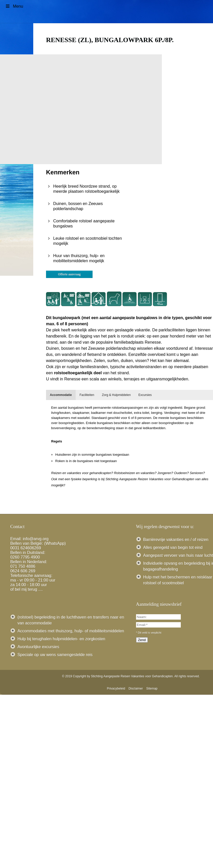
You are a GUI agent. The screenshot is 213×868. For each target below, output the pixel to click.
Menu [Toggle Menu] (14, 6)
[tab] (61, 395)
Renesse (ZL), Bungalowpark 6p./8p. (110, 40)
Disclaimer (136, 689)
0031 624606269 (26, 548)
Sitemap (152, 689)
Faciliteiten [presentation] (87, 395)
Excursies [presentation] (145, 395)
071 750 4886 (23, 566)
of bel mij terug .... (26, 589)
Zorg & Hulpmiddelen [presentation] (116, 395)
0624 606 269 (23, 571)
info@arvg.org (36, 539)
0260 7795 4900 (25, 557)
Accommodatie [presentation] (61, 395)
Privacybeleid (116, 689)
